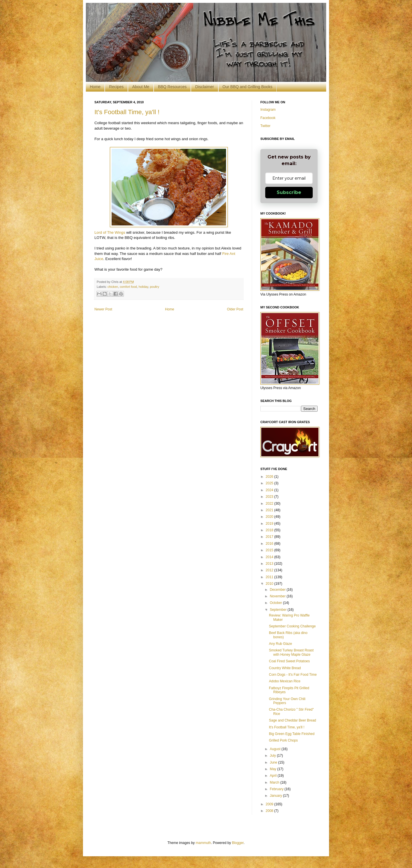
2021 (270, 510)
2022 (270, 504)
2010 (270, 584)
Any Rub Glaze (281, 644)
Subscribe (289, 192)
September (279, 610)
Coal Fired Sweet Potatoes (289, 661)
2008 (270, 811)
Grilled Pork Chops (283, 740)
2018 (270, 530)
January (276, 796)
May (274, 769)
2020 (270, 517)
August (276, 749)
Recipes (116, 87)
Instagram (268, 110)
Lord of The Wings (110, 232)
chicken (113, 287)
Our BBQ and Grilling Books (247, 87)
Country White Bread (285, 668)
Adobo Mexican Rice (285, 681)
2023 (270, 497)
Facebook (268, 118)
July (273, 756)
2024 (270, 490)
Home (95, 87)
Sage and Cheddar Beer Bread (293, 720)
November (278, 596)
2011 (270, 577)
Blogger (238, 843)
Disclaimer (204, 87)
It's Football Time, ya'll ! (127, 112)
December (278, 590)
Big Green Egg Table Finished (292, 734)
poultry (154, 287)
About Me (141, 87)
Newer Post (103, 309)
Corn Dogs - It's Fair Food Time (293, 675)
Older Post (235, 309)
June (274, 762)
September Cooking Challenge (292, 626)
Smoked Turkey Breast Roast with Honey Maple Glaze (291, 652)
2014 (270, 557)
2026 (270, 477)
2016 (270, 544)
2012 (270, 570)
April (274, 776)
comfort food (128, 287)
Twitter (265, 126)
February (277, 789)
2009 (270, 804)
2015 (270, 550)
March (275, 782)
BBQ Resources (172, 87)
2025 (270, 483)
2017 (270, 537)
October (276, 603)
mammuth (203, 843)
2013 (270, 564)
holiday (143, 287)
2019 (270, 524)
